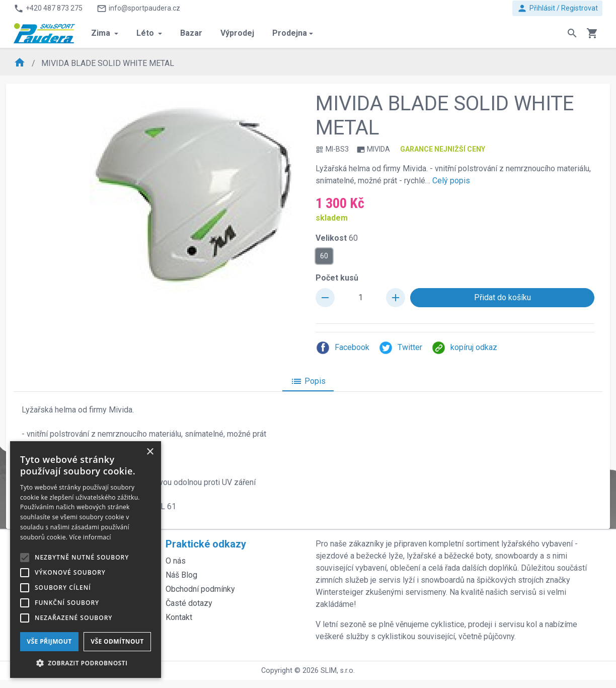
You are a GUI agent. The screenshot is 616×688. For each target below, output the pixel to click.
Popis (308, 381)
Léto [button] (146, 33)
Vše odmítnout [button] (117, 641)
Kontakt (179, 617)
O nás (176, 561)
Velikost (337, 238)
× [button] (150, 452)
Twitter (400, 348)
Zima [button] (102, 33)
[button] (86, 663)
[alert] (86, 560)
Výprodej (237, 33)
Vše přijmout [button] (49, 641)
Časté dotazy (189, 603)
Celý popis (451, 181)
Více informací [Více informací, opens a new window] (90, 537)
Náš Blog (181, 575)
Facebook (342, 348)
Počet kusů (337, 278)
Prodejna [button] (290, 33)
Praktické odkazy (206, 544)
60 (324, 255)
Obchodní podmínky (200, 589)
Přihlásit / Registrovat (557, 8)
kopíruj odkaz (464, 348)
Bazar (191, 33)
